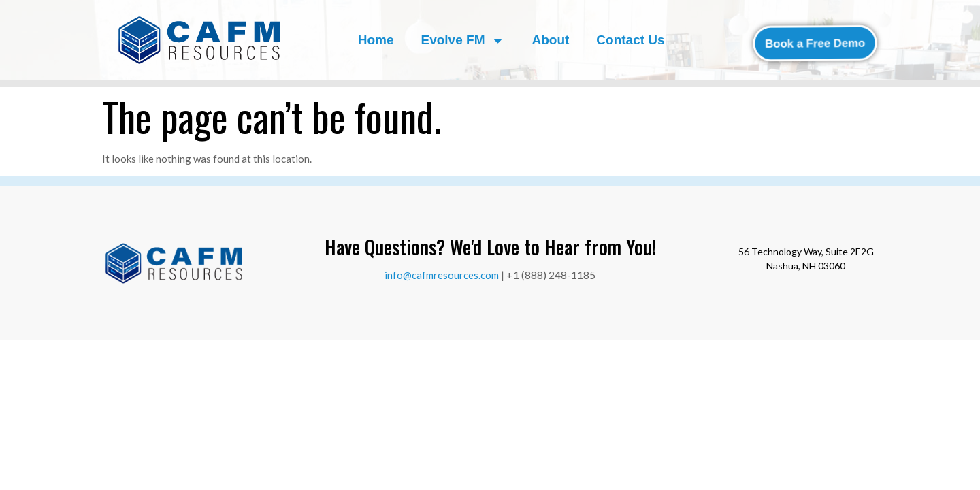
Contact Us (630, 40)
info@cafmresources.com (442, 275)
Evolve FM (462, 40)
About (550, 40)
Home (376, 40)
